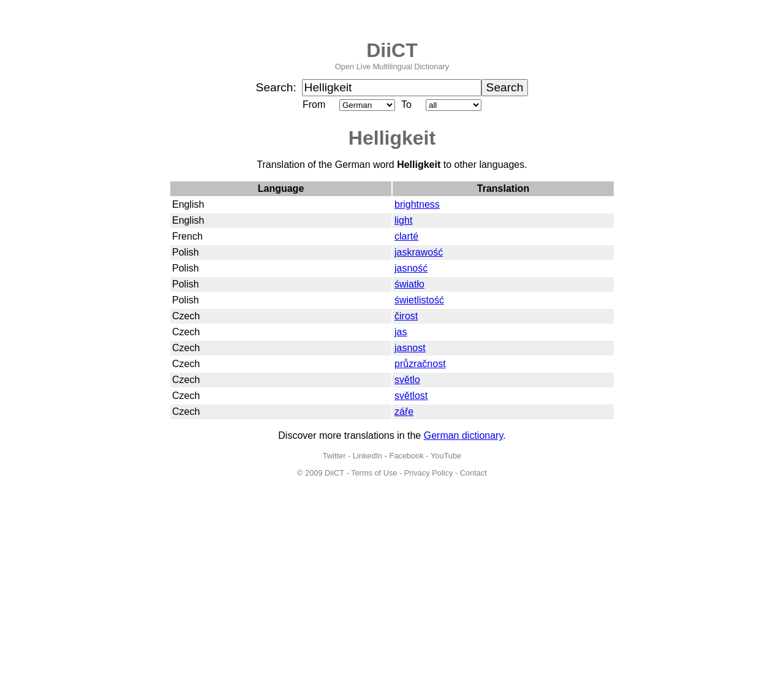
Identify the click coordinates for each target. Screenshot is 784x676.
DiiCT (392, 50)
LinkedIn (367, 456)
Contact (473, 473)
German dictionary (464, 435)
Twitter (334, 456)
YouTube (446, 456)
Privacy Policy (429, 473)
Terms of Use (374, 473)
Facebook (407, 456)
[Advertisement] (392, 584)
